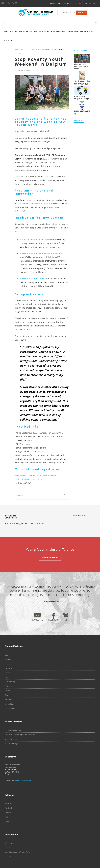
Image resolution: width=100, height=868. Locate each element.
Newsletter (55, 3)
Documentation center (13, 730)
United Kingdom (11, 704)
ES (90, 3)
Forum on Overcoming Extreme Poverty (20, 735)
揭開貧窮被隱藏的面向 (82, 112)
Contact (8, 856)
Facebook (9, 808)
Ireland (8, 673)
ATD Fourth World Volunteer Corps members (41, 253)
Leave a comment (80, 515)
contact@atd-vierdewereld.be (28, 479)
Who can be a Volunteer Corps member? (81, 66)
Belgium (32, 49)
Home (17, 49)
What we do (26, 32)
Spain (7, 695)
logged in (21, 523)
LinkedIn (8, 821)
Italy (7, 677)
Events (8, 40)
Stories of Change (11, 744)
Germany (8, 668)
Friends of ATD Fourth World (33, 240)
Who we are (11, 32)
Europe (24, 49)
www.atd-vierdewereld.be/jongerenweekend (35, 475)
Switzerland (9, 700)
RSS (6, 817)
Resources (69, 3)
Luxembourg (10, 682)
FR (94, 3)
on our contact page (23, 780)
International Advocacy (81, 32)
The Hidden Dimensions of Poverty (34, 204)
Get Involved (58, 32)
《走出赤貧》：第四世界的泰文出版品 (82, 82)
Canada (8, 659)
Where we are (42, 32)
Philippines (9, 686)
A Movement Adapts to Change (82, 97)
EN (86, 3)
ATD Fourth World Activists (33, 279)
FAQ (79, 3)
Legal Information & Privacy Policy (18, 852)
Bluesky (8, 812)
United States (10, 708)
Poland (8, 691)
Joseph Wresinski (11, 739)
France (7, 664)
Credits (8, 848)
